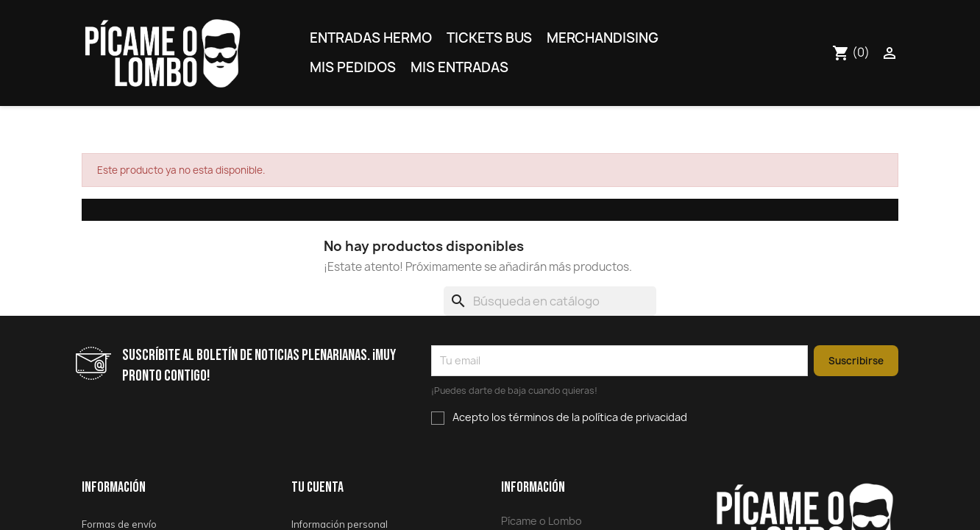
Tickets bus (489, 38)
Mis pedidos (353, 67)
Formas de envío (119, 524)
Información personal (340, 524)
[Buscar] (550, 301)
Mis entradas (459, 67)
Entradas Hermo (371, 38)
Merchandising (603, 38)
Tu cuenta (317, 487)
